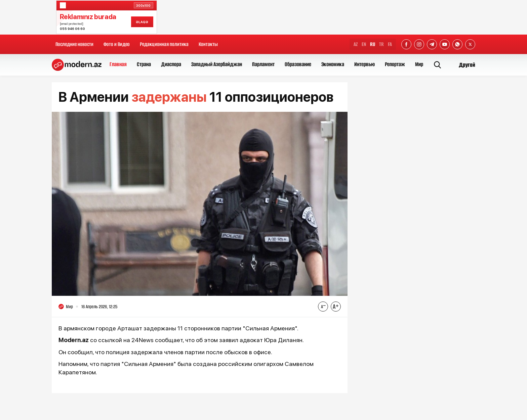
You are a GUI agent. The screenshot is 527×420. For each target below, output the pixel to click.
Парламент (263, 64)
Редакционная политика (164, 44)
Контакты (208, 44)
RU (373, 44)
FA (390, 44)
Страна (144, 64)
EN (364, 44)
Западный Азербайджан (217, 64)
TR (381, 44)
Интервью (364, 64)
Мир (419, 64)
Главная (118, 64)
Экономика (333, 64)
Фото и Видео (117, 44)
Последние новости (74, 44)
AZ (356, 44)
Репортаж (395, 64)
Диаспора (171, 64)
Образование (298, 64)
